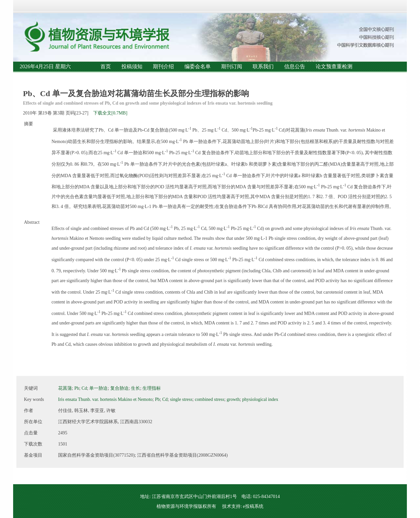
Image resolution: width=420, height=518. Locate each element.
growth (233, 399)
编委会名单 (198, 66)
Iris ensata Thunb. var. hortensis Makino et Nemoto (105, 399)
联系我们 (263, 66)
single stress (181, 399)
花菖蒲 (65, 388)
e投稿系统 (253, 506)
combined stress (210, 399)
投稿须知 (132, 66)
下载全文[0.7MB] (110, 113)
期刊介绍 (163, 66)
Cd (84, 388)
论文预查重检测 (334, 66)
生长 (136, 388)
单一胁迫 (98, 388)
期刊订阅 (232, 66)
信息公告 (295, 66)
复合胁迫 (119, 388)
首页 (106, 66)
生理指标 (152, 388)
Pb (77, 388)
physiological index (260, 399)
